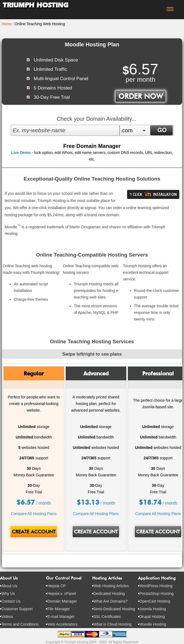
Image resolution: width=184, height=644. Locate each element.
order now (141, 96)
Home (6, 24)
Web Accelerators (62, 624)
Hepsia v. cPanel (62, 594)
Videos (7, 617)
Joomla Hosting (153, 609)
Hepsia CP (57, 586)
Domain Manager (62, 601)
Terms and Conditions (20, 624)
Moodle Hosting (153, 624)
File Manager (59, 609)
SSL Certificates (107, 617)
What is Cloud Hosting (113, 624)
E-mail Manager (61, 617)
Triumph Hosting (35, 5)
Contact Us (11, 601)
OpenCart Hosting (155, 601)
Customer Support (17, 609)
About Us (9, 586)
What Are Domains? (111, 601)
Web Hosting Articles (111, 586)
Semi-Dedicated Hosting (114, 609)
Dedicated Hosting (109, 594)
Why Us (8, 594)
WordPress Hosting (156, 586)
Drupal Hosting (152, 617)
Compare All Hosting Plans (34, 514)
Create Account (34, 532)
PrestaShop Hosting (157, 594)
